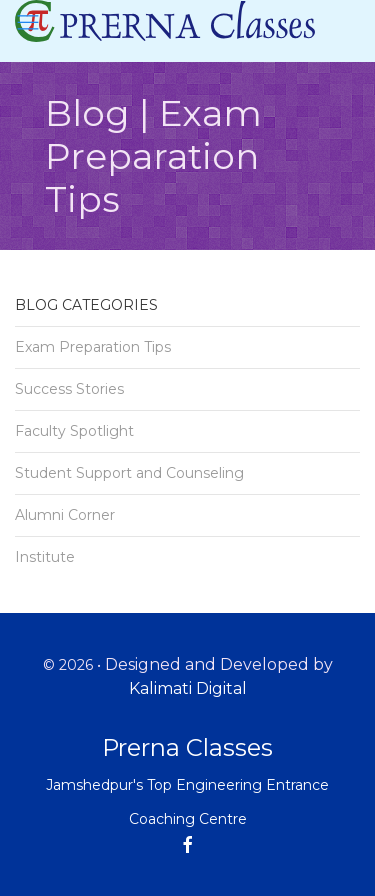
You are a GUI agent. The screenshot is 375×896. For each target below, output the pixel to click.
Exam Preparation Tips (93, 347)
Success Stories (69, 389)
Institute (45, 557)
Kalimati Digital (188, 688)
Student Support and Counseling (129, 473)
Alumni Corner (65, 515)
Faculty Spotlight (74, 431)
